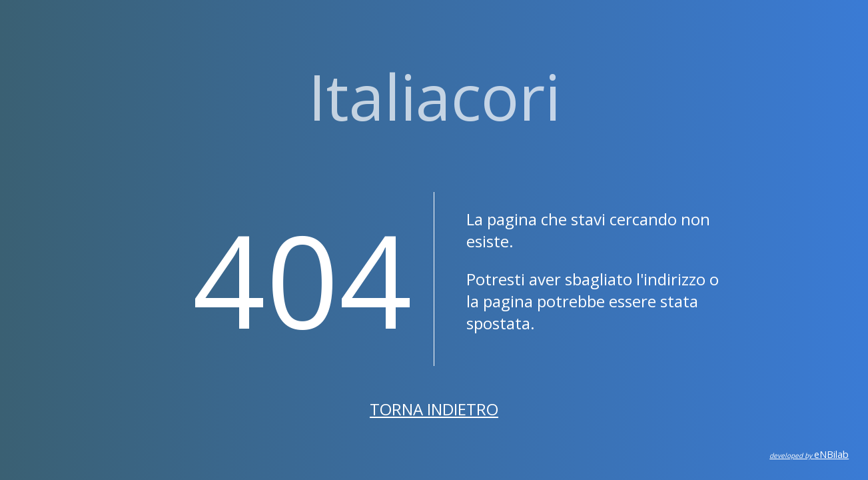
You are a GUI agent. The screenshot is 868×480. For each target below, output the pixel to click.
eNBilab (809, 454)
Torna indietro (434, 409)
